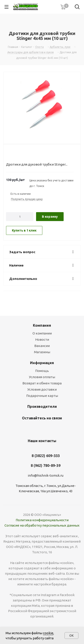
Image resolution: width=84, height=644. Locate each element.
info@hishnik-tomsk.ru (46, 475)
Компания (42, 325)
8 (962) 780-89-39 (46, 466)
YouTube (47, 429)
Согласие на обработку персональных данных (42, 525)
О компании (42, 333)
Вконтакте (35, 429)
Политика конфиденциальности (42, 520)
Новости (42, 339)
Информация (42, 363)
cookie (48, 633)
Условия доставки (42, 389)
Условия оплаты (42, 377)
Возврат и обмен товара (42, 383)
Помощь (42, 371)
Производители (42, 406)
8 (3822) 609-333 (46, 456)
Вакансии (42, 346)
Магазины (42, 352)
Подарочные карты (42, 396)
